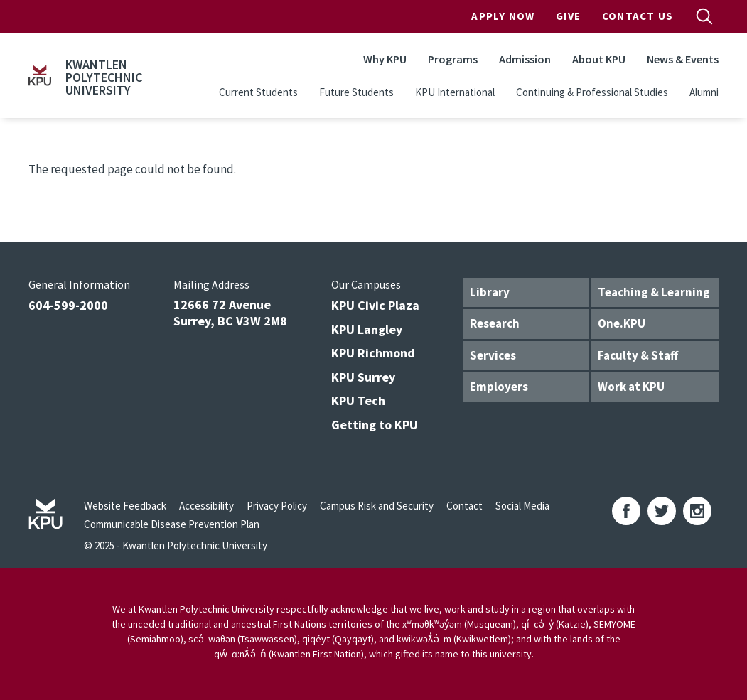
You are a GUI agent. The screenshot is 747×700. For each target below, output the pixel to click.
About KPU (599, 59)
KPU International (455, 92)
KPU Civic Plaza (375, 305)
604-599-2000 (68, 305)
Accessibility (206, 506)
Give (568, 16)
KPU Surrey (363, 377)
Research (495, 323)
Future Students (356, 92)
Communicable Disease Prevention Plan (172, 524)
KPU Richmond (373, 353)
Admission (525, 59)
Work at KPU (631, 387)
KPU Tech (358, 400)
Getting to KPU (375, 425)
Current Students (258, 92)
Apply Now (503, 16)
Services (493, 355)
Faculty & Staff (638, 355)
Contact (464, 506)
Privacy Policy (277, 506)
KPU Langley (367, 329)
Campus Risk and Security (377, 506)
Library (490, 292)
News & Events (683, 59)
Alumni (704, 92)
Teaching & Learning (654, 292)
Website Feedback (125, 506)
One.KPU (622, 323)
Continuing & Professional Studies (592, 92)
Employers (499, 387)
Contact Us (638, 16)
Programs (453, 59)
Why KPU (385, 59)
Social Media (522, 506)
